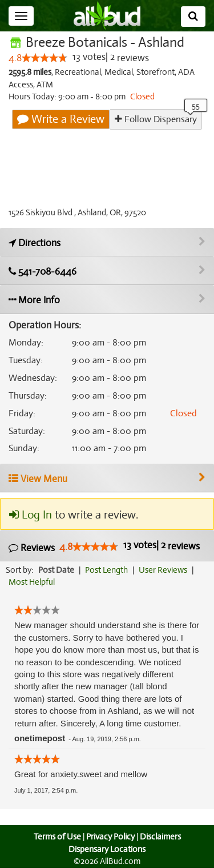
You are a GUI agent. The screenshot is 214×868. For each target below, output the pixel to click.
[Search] (193, 17)
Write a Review (62, 119)
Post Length (108, 570)
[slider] (45, 58)
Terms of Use (56, 837)
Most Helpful (32, 582)
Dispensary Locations (107, 849)
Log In (30, 516)
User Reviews (166, 570)
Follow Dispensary (156, 119)
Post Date (57, 570)
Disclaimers (161, 837)
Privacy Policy (110, 837)
